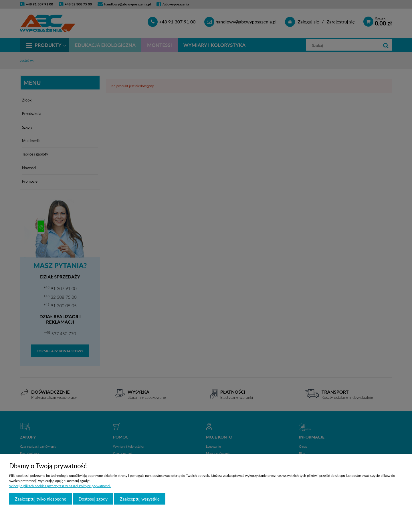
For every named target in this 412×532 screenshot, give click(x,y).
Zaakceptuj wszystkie (140, 499)
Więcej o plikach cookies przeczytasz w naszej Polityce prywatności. (60, 486)
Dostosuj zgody (93, 499)
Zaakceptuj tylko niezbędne (40, 499)
